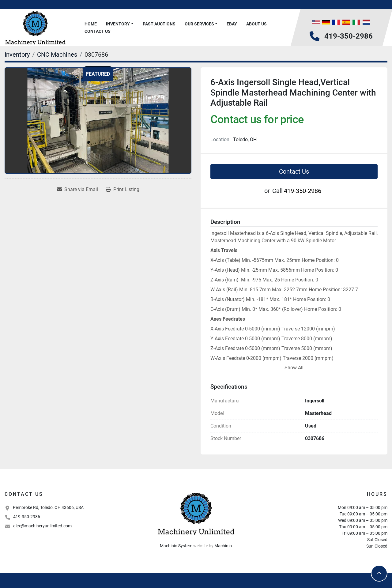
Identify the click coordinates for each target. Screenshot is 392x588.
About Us (256, 24)
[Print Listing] (123, 190)
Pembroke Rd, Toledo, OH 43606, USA (48, 507)
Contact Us (98, 31)
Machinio (223, 546)
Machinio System (176, 546)
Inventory (118, 24)
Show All (294, 368)
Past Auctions (159, 24)
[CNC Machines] (57, 55)
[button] (120, 24)
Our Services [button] (199, 24)
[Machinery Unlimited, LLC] (196, 513)
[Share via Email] (77, 190)
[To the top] (379, 573)
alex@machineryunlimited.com (42, 526)
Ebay (232, 24)
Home (91, 24)
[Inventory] (17, 55)
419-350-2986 (349, 36)
